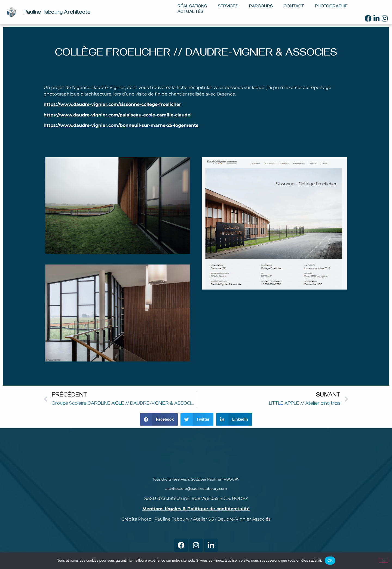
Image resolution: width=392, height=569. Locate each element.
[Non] (383, 560)
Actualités (190, 12)
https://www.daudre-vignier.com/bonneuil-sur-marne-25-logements (121, 125)
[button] (159, 419)
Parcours (261, 7)
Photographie (331, 7)
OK (330, 560)
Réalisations (192, 7)
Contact (294, 7)
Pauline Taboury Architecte (57, 13)
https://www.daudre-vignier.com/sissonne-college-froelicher (112, 104)
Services (228, 7)
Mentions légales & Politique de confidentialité (196, 509)
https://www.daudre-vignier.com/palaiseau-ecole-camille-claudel (118, 115)
